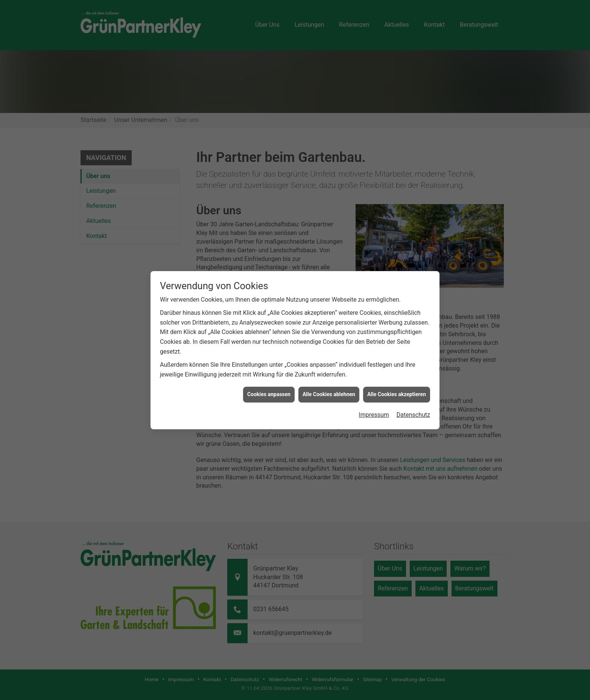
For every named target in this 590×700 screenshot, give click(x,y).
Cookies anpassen (269, 378)
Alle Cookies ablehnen (329, 378)
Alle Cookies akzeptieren (397, 378)
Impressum (374, 399)
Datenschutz (413, 399)
